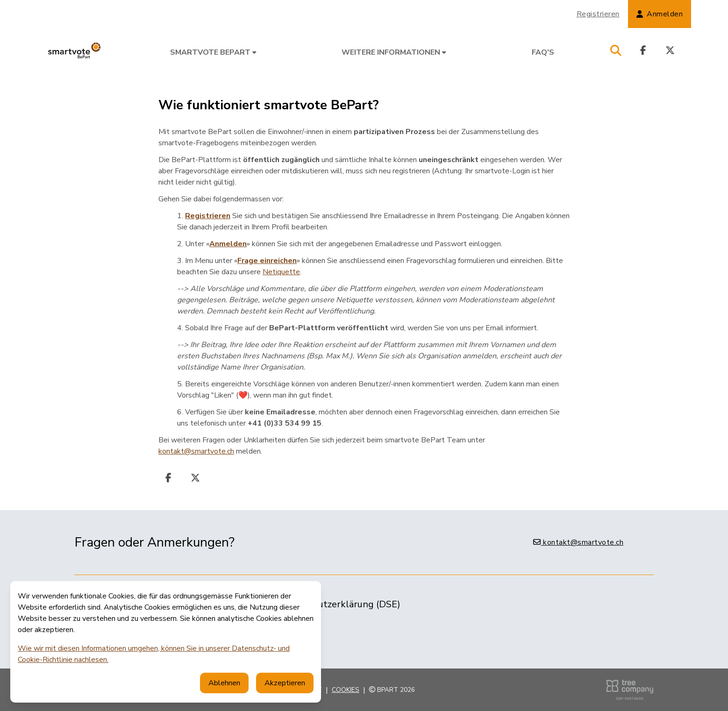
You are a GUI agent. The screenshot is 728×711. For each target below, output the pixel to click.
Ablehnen (224, 683)
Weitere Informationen (394, 52)
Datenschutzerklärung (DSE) (339, 604)
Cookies (346, 690)
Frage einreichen (267, 261)
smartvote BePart (213, 52)
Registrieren (598, 14)
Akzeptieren (285, 683)
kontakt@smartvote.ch (196, 451)
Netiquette (281, 272)
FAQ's (543, 52)
